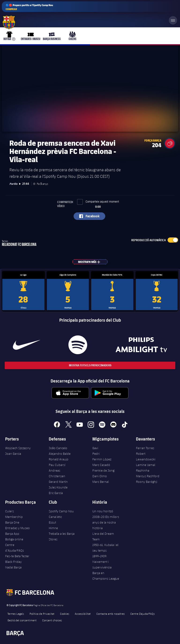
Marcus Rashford (148, 476)
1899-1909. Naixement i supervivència (102, 562)
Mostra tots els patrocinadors (90, 365)
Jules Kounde (58, 487)
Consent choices (52, 620)
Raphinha (143, 470)
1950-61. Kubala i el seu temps (105, 548)
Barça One (12, 522)
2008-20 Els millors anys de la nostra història (106, 522)
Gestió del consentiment (22, 620)
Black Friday (13, 562)
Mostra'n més (92, 262)
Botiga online (14, 539)
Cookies (65, 614)
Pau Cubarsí (57, 465)
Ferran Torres (145, 448)
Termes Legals (16, 614)
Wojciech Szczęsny (18, 448)
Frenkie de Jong (103, 470)
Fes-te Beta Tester (17, 556)
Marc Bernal (101, 482)
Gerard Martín (58, 482)
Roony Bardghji (147, 482)
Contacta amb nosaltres (111, 614)
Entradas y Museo (17, 528)
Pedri (96, 454)
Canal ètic (55, 517)
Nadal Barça (13, 567)
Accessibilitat (83, 614)
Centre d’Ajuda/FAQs (15, 548)
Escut (52, 522)
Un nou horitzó (103, 511)
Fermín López (102, 459)
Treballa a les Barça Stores (62, 536)
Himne (53, 528)
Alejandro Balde (60, 454)
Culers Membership (14, 514)
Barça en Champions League (106, 576)
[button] (170, 143)
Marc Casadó (101, 465)
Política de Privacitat (42, 614)
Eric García (56, 493)
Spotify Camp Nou (61, 511)
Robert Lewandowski (146, 456)
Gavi (95, 448)
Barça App (12, 534)
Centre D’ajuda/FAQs (142, 614)
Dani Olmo (100, 476)
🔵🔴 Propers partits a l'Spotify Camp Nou (29, 7)
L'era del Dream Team (103, 536)
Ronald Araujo (59, 459)
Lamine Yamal (146, 465)
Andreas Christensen (57, 473)
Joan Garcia (13, 454)
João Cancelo (58, 448)
